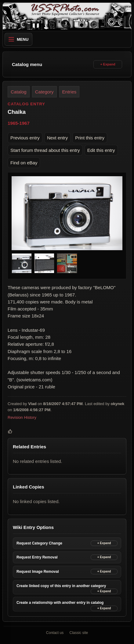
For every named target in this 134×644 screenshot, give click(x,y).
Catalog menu (27, 64)
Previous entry (25, 138)
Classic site (79, 633)
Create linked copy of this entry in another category (61, 586)
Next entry (57, 138)
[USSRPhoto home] (67, 17)
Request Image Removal (38, 572)
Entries (69, 92)
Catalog (19, 92)
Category (44, 92)
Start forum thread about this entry (45, 150)
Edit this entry (101, 150)
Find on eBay (24, 163)
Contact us (55, 633)
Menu (18, 39)
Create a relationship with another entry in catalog (60, 603)
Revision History (22, 418)
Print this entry (90, 138)
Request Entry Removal (37, 557)
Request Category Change (39, 543)
